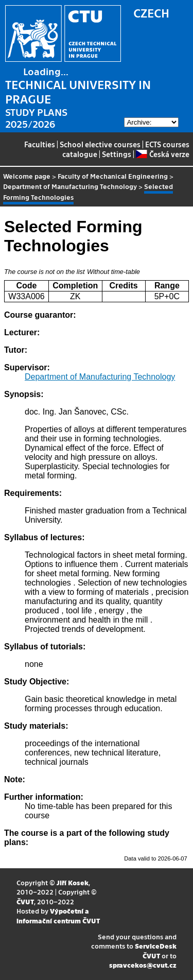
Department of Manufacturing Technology (70, 186)
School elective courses (100, 144)
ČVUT (25, 901)
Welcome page (27, 176)
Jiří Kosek (73, 882)
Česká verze (162, 154)
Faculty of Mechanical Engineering (113, 176)
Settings (117, 154)
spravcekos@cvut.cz (143, 965)
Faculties (40, 144)
